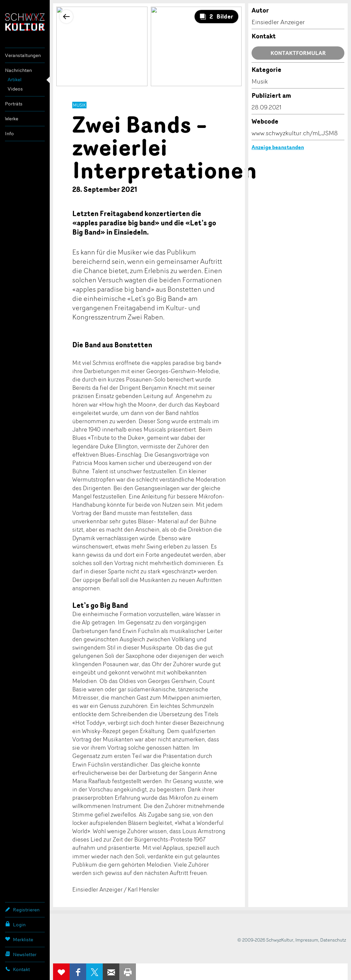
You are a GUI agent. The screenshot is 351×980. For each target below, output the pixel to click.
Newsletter (21, 954)
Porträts (14, 104)
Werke (12, 118)
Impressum (307, 940)
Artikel (15, 79)
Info (9, 133)
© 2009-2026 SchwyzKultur (265, 940)
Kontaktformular (298, 53)
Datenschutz (333, 940)
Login (15, 924)
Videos (15, 89)
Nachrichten (18, 70)
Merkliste (19, 939)
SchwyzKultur (25, 22)
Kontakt (17, 969)
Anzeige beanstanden (278, 147)
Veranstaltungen (23, 55)
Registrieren (22, 909)
